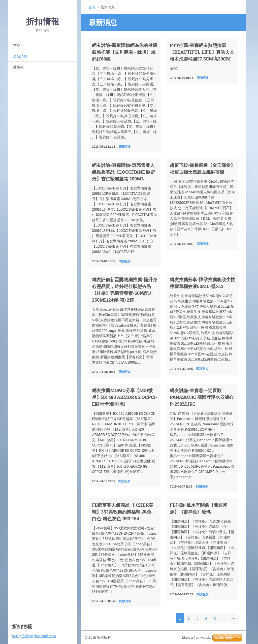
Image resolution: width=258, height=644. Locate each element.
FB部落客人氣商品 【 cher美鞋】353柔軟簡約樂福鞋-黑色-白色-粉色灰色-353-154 (123, 512)
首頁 (17, 45)
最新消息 (20, 56)
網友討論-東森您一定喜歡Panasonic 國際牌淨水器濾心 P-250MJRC (202, 397)
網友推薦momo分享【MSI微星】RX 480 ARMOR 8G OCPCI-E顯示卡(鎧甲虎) (125, 397)
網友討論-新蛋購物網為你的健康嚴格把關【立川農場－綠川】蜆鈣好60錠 (125, 52)
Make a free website (197, 638)
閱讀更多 (125, 146)
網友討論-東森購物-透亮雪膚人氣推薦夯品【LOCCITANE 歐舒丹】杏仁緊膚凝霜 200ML (124, 172)
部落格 (18, 67)
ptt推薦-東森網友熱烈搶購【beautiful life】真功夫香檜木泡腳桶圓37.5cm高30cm (202, 52)
